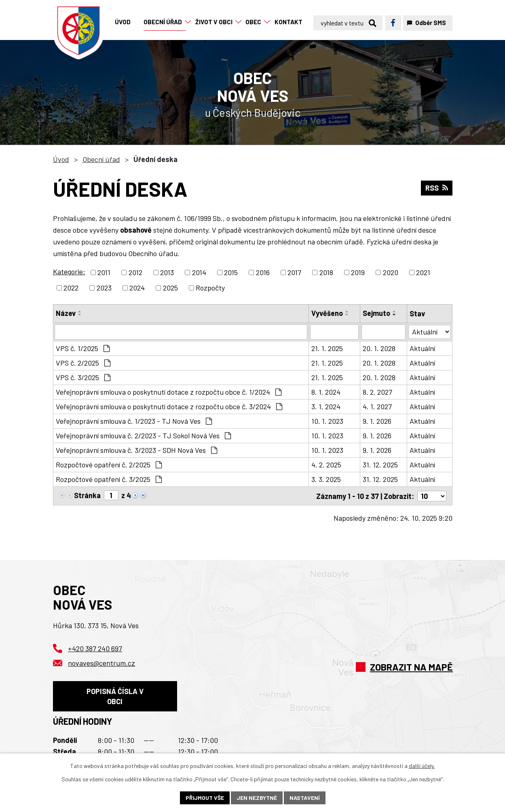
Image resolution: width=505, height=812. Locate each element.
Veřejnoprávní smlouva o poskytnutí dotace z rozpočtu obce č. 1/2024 (169, 392)
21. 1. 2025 (327, 348)
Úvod (61, 159)
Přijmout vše (205, 798)
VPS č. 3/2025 (83, 377)
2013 (167, 272)
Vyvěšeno (327, 313)
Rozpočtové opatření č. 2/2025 (109, 465)
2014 (199, 272)
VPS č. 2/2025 (83, 363)
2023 (104, 288)
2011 (104, 272)
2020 (391, 272)
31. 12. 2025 (380, 465)
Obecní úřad (101, 159)
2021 (423, 272)
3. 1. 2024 (326, 406)
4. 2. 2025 (326, 465)
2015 (231, 272)
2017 (294, 272)
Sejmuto (376, 313)
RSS (437, 188)
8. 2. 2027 (377, 392)
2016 (263, 272)
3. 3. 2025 (326, 479)
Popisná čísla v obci (115, 696)
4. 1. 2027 (377, 406)
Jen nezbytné (257, 798)
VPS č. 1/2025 (83, 348)
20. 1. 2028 (379, 348)
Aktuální (422, 348)
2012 (135, 272)
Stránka (87, 495)
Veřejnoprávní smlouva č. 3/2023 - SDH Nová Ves (136, 450)
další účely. (422, 766)
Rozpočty (210, 288)
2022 (71, 288)
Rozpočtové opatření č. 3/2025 (109, 479)
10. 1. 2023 (327, 421)
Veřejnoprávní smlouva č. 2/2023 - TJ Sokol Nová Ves (143, 435)
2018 (326, 272)
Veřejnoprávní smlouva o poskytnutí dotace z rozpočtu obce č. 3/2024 (169, 406)
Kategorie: (69, 271)
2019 (358, 272)
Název (66, 313)
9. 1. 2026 (377, 421)
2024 (137, 288)
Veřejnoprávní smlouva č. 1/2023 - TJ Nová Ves (134, 421)
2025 (170, 288)
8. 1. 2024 (326, 392)
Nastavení (305, 798)
